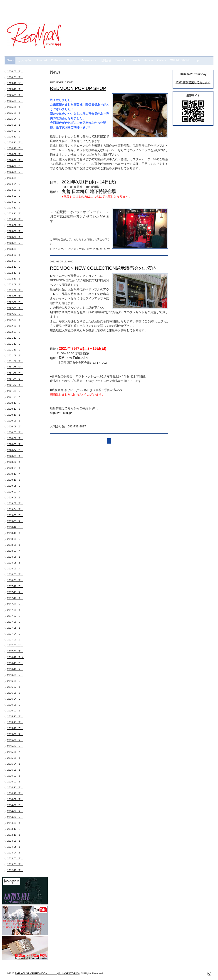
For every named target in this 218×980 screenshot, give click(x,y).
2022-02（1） (15, 326)
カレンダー (25, 61)
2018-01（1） (15, 580)
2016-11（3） (15, 663)
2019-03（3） (15, 515)
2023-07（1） (15, 237)
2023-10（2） (15, 219)
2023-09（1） (15, 225)
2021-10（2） (15, 350)
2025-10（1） (15, 89)
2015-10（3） (15, 728)
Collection (57, 60)
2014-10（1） (15, 793)
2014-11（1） (15, 787)
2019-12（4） (15, 474)
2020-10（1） (15, 415)
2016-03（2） (15, 705)
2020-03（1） (15, 456)
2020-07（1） (15, 432)
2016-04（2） (15, 699)
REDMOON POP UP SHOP (78, 88)
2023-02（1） (15, 255)
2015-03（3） (15, 770)
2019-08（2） (15, 486)
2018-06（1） (15, 557)
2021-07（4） (15, 367)
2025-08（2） (15, 101)
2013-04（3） (15, 853)
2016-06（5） (15, 693)
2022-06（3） (15, 302)
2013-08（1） (15, 847)
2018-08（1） (15, 545)
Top (196, 60)
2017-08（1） (15, 610)
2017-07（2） (15, 616)
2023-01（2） (15, 261)
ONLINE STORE (180, 60)
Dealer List (122, 60)
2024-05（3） (15, 178)
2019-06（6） (15, 498)
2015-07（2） (15, 746)
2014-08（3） (15, 805)
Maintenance (88, 60)
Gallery (161, 60)
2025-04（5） (15, 119)
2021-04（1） (15, 385)
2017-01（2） (15, 651)
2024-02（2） (15, 196)
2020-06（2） (15, 438)
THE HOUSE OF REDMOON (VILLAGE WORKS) (47, 973)
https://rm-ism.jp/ (61, 413)
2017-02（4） (15, 645)
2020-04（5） (15, 450)
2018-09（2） (15, 539)
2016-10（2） (15, 669)
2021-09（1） (15, 355)
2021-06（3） (15, 373)
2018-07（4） (15, 551)
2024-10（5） (15, 148)
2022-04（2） (15, 314)
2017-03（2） (15, 640)
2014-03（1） (15, 823)
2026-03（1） (15, 71)
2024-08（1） (15, 160)
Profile (136, 60)
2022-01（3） (15, 332)
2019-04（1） (15, 509)
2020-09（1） (15, 421)
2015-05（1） (15, 758)
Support (72, 60)
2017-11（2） (15, 592)
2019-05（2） (15, 503)
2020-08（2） (15, 427)
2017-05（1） (15, 628)
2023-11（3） (15, 213)
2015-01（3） (15, 782)
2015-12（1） (15, 716)
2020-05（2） (15, 444)
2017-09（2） (15, 604)
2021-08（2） (15, 361)
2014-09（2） (15, 799)
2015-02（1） (15, 776)
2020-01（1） (15, 468)
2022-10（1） (15, 279)
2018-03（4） (15, 569)
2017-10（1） (15, 598)
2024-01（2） (15, 202)
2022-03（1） (15, 320)
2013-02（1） (15, 858)
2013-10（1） (15, 835)
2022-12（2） (15, 267)
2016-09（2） (15, 675)
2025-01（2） (15, 131)
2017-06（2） (15, 622)
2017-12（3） (15, 586)
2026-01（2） (15, 77)
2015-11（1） (15, 722)
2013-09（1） (15, 841)
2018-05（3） (15, 563)
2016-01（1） (15, 711)
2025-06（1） (15, 107)
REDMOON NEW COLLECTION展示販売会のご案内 (103, 268)
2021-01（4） (15, 397)
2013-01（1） (15, 864)
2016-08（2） (15, 681)
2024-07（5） (15, 166)
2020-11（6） (15, 409)
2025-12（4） (15, 83)
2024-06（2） (15, 172)
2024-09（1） (15, 154)
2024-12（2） (15, 137)
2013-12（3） (15, 829)
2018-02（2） (15, 574)
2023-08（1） (15, 231)
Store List (41, 60)
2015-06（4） (15, 752)
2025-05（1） (15, 113)
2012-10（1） (15, 870)
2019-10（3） (15, 480)
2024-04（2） (15, 184)
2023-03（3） (15, 249)
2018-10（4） (15, 533)
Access (149, 60)
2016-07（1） (15, 687)
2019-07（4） (15, 492)
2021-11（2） (15, 344)
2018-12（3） (15, 527)
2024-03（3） (15, 190)
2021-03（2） (15, 391)
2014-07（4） (15, 811)
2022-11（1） (15, 273)
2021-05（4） (15, 379)
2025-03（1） (15, 125)
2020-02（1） (15, 462)
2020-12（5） (15, 403)
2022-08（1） (15, 290)
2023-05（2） (15, 243)
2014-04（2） (15, 817)
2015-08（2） (15, 740)
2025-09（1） (15, 95)
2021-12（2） (15, 338)
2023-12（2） (15, 208)
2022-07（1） (15, 296)
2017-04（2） (15, 634)
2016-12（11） (16, 657)
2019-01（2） (15, 521)
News (10, 60)
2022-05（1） (15, 308)
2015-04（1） (15, 764)
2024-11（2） (15, 142)
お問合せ (106, 61)
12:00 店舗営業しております (193, 82)
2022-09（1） (15, 284)
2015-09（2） (15, 734)
